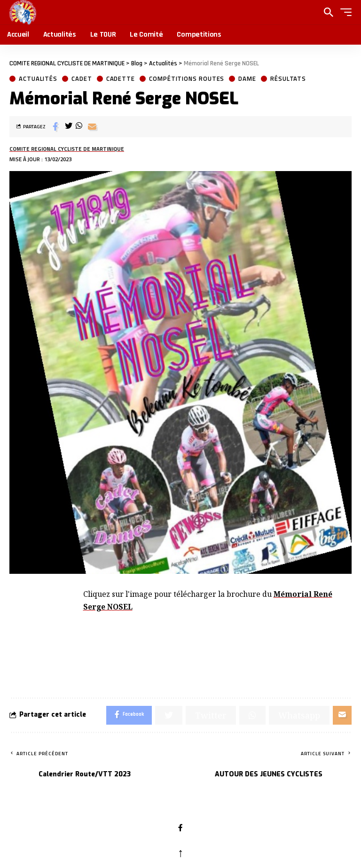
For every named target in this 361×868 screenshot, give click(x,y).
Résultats (288, 79)
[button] (344, 12)
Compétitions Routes (187, 79)
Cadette (121, 79)
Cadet (82, 79)
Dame (247, 79)
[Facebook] (180, 829)
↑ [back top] (181, 853)
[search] (329, 12)
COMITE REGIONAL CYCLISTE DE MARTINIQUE (67, 149)
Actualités (38, 79)
